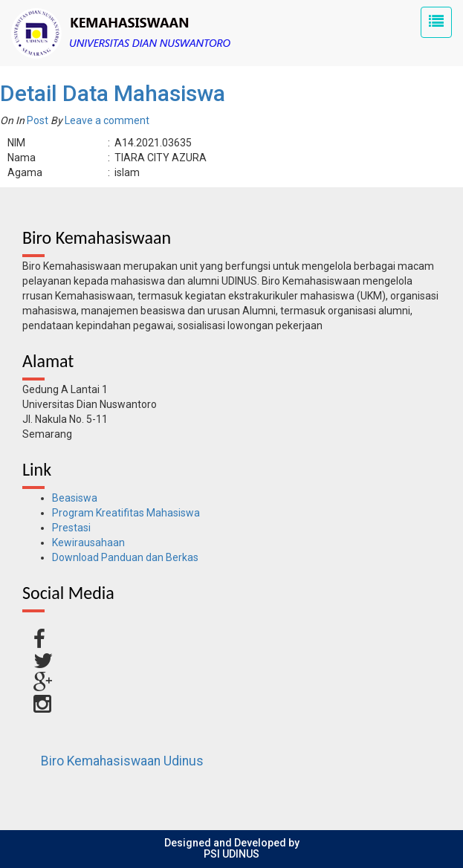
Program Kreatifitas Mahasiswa (126, 513)
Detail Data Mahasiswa (113, 93)
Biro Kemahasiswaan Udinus (122, 761)
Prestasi (71, 528)
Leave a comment (107, 120)
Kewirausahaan (88, 542)
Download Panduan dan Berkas (125, 557)
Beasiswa (75, 498)
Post (38, 120)
